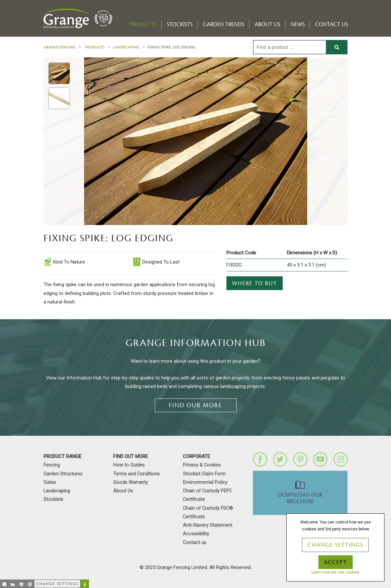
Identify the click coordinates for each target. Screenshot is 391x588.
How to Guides (129, 465)
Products (143, 25)
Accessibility (196, 534)
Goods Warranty (131, 482)
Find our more (195, 405)
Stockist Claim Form (204, 474)
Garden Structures (63, 474)
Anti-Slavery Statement (208, 525)
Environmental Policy (205, 482)
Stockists (180, 25)
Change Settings (335, 545)
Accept (336, 562)
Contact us (331, 25)
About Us (267, 25)
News (298, 25)
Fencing (52, 465)
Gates (50, 482)
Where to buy (255, 284)
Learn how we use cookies (336, 572)
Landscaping (126, 47)
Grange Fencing (60, 47)
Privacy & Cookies (202, 465)
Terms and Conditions (136, 474)
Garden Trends (223, 25)
